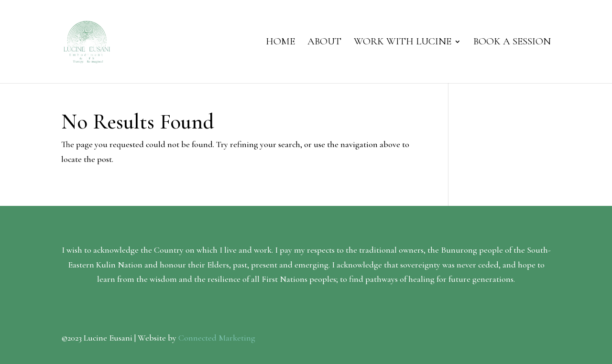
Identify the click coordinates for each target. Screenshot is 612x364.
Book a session (512, 43)
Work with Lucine (403, 43)
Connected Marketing (217, 338)
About (324, 43)
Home (280, 43)
